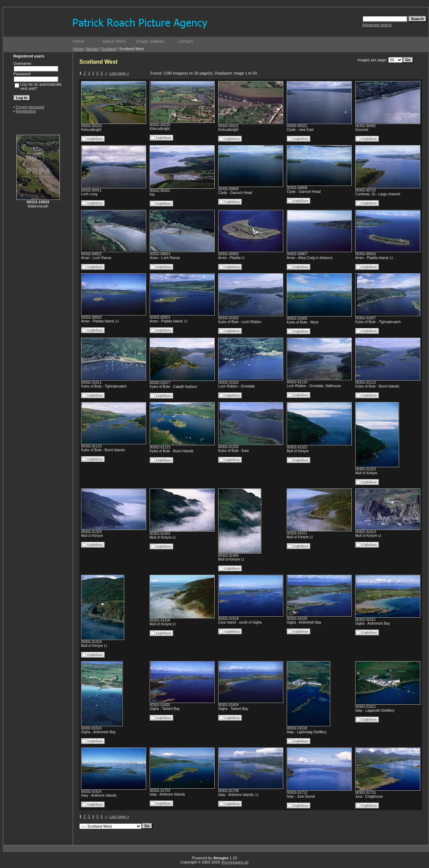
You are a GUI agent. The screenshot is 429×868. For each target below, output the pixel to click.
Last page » (119, 73)
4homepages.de (235, 862)
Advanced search (377, 25)
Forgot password (30, 107)
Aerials (92, 49)
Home (78, 49)
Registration (26, 111)
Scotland (109, 49)
